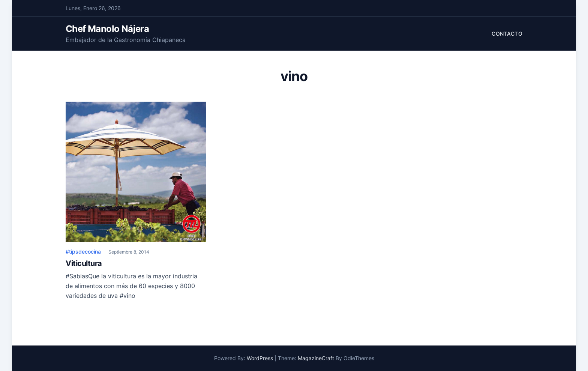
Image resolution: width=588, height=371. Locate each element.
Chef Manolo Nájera (107, 29)
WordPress (260, 358)
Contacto (507, 34)
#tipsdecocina (83, 252)
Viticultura (84, 263)
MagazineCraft (316, 358)
